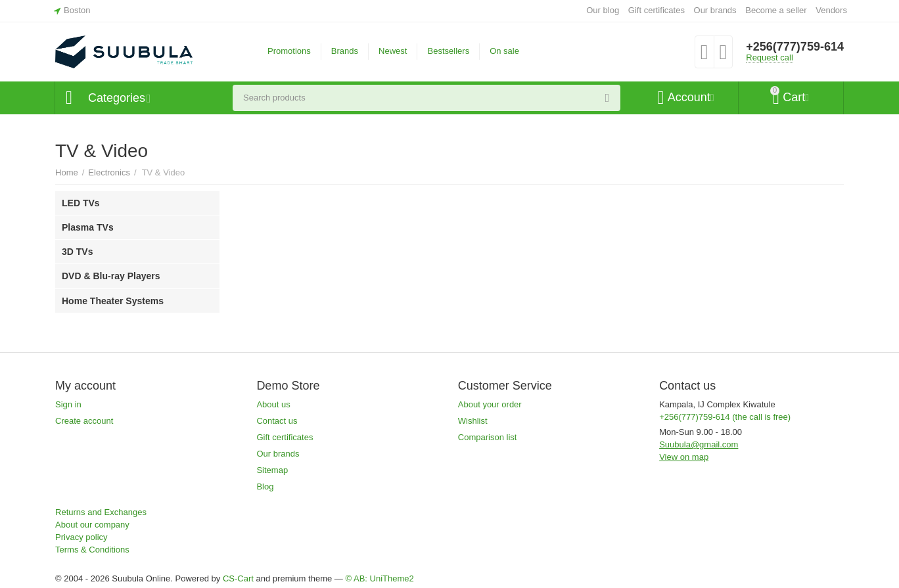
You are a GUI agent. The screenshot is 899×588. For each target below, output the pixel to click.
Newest (393, 51)
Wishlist (473, 421)
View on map (684, 457)
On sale (504, 51)
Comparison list (488, 437)
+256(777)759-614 (795, 47)
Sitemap (272, 470)
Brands (345, 51)
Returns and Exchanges (101, 512)
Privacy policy (81, 537)
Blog (265, 486)
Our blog (603, 10)
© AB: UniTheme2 (379, 578)
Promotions (289, 51)
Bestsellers (448, 51)
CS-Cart (238, 578)
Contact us (277, 421)
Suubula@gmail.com (699, 444)
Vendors (831, 10)
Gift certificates (657, 10)
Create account (84, 421)
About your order (490, 404)
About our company (92, 525)
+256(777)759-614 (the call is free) (725, 417)
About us (273, 404)
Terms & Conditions (92, 550)
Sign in (68, 404)
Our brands (715, 10)
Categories (117, 98)
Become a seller (776, 10)
